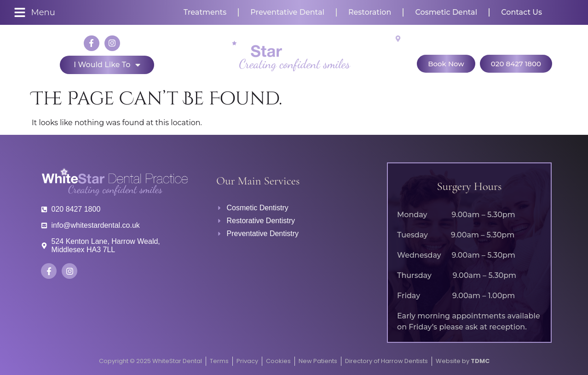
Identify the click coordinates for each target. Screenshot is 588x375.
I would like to (107, 65)
